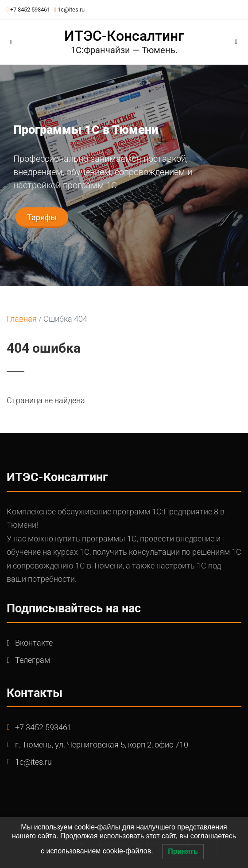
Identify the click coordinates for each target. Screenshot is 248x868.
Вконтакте (34, 643)
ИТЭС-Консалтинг (124, 36)
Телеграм (33, 660)
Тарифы (42, 217)
